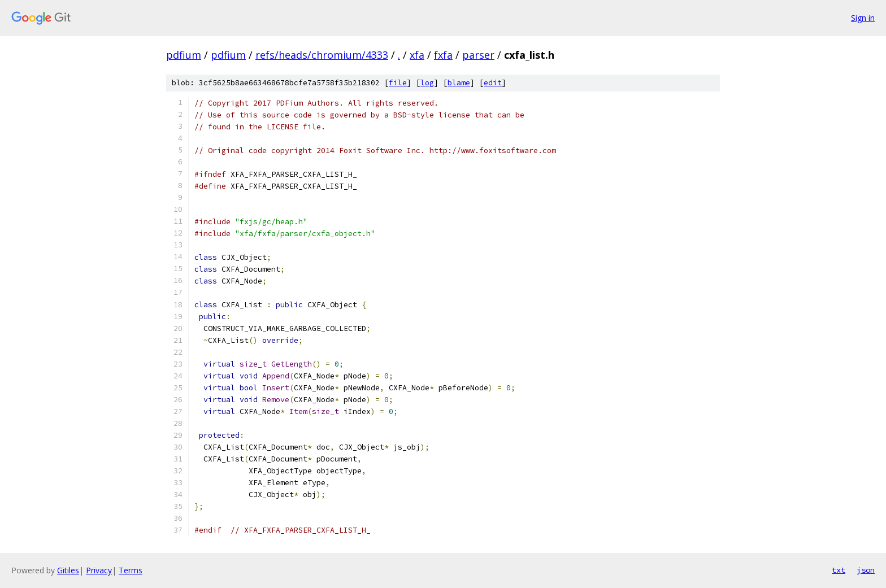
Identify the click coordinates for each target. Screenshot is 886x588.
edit (493, 83)
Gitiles (68, 570)
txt (839, 570)
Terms (131, 570)
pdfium (184, 55)
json (866, 570)
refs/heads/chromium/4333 (322, 55)
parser (478, 55)
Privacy (99, 570)
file (398, 83)
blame (459, 83)
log (427, 83)
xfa (417, 55)
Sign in (863, 18)
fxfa (443, 55)
